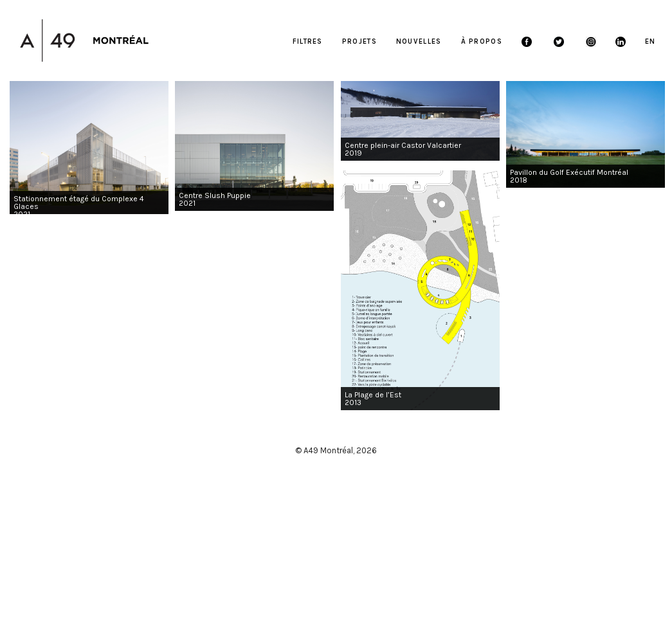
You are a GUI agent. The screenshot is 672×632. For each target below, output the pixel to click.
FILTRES (308, 41)
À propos (482, 41)
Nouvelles (419, 41)
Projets (359, 41)
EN (650, 41)
